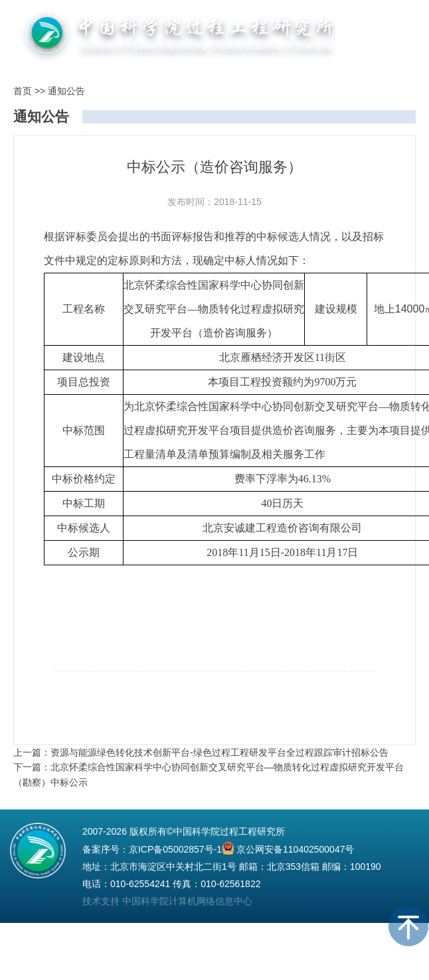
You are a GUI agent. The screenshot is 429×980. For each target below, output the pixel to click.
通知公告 (66, 91)
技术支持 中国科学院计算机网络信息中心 (167, 901)
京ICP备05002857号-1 (175, 849)
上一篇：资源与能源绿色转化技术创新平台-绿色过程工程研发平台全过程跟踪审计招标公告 (201, 752)
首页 (23, 91)
